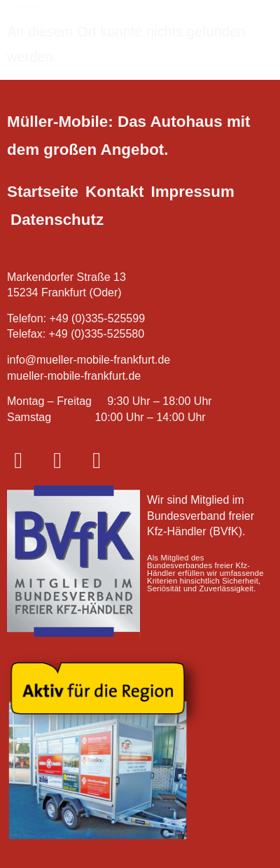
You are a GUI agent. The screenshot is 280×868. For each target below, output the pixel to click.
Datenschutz (57, 220)
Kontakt (114, 192)
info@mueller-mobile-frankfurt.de (89, 360)
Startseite (43, 192)
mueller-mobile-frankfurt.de (74, 376)
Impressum (192, 192)
